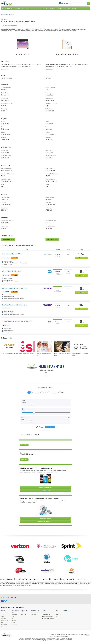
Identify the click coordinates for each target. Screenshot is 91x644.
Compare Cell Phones (7, 15)
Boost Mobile (4, 626)
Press (69, 3)
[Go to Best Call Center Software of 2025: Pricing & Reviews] (44, 347)
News (65, 3)
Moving (74, 8)
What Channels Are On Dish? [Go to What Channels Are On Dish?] (26, 354)
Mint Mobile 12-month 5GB (12, 254)
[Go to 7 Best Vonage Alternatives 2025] (9, 347)
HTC (12, 616)
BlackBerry (14, 614)
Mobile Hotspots (24, 612)
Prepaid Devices (43, 614)
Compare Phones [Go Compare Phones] (46, 491)
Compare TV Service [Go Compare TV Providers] (45, 518)
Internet (42, 8)
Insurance (59, 8)
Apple (12, 612)
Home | (52, 634)
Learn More (24, 445)
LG (12, 618)
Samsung (13, 624)
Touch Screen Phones (45, 616)
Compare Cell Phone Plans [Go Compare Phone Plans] (46, 488)
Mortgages (67, 8)
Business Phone (20, 8)
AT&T (3, 614)
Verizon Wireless (5, 612)
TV (37, 8)
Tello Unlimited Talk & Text (12, 271)
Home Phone (30, 8)
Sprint (3, 616)
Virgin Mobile (4, 620)
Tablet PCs (23, 614)
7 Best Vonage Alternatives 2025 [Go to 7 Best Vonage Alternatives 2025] (10, 354)
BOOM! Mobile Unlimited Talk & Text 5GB (17, 321)
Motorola (13, 620)
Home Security (50, 8)
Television (32, 614)
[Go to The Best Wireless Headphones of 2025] (80, 347)
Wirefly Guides (63, 610)
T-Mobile (3, 618)
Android (54, 612)
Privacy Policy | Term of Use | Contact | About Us (67, 634)
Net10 (3, 622)
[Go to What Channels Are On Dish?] (27, 347)
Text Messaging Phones (45, 618)
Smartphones (43, 612)
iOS (53, 616)
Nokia (12, 622)
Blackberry (55, 614)
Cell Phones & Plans (8, 8)
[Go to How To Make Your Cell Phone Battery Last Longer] (62, 347)
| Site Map (83, 634)
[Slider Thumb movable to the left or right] (31, 404)
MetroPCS (4, 624)
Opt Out (88, 634)
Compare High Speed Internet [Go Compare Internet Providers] (45, 521)
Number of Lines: (46, 388)
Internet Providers (34, 612)
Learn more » (5, 69)
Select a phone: (46, 371)
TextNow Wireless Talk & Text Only (15, 288)
